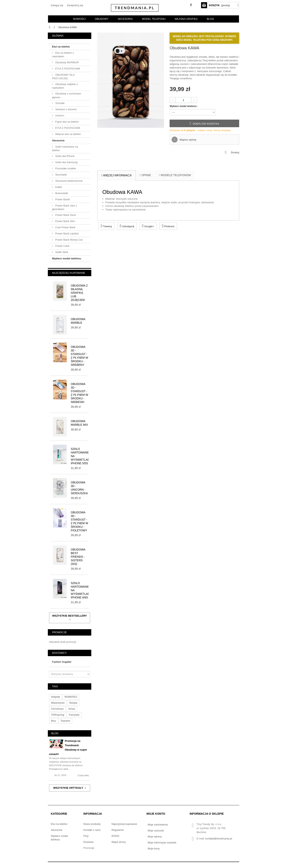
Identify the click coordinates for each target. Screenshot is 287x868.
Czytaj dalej (83, 775)
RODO (115, 836)
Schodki (60, 103)
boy (54, 721)
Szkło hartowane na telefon (65, 148)
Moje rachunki (156, 831)
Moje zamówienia (158, 825)
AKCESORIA (125, 19)
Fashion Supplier (62, 662)
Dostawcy (59, 653)
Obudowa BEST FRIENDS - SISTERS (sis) (78, 557)
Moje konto (156, 814)
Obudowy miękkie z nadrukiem (65, 86)
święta (73, 703)
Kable (58, 187)
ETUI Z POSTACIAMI (67, 69)
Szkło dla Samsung (66, 162)
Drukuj (235, 152)
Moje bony (154, 849)
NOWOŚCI (79, 19)
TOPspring (58, 715)
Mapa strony (119, 842)
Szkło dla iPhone (65, 156)
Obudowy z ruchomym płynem (67, 95)
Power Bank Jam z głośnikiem (64, 207)
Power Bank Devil (65, 215)
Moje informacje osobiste (162, 843)
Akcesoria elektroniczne (69, 181)
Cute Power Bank (65, 227)
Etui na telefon (61, 47)
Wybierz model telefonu (67, 258)
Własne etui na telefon (68, 134)
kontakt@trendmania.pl (219, 839)
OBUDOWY (102, 19)
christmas (57, 709)
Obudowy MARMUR (67, 62)
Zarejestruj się (74, 5)
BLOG (210, 19)
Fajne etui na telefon (67, 122)
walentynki (58, 703)
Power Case (62, 246)
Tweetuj (106, 226)
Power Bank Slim (65, 221)
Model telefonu (154, 19)
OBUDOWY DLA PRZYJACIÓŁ (63, 77)
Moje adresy (155, 837)
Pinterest (168, 226)
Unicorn (59, 116)
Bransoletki (61, 193)
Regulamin (118, 830)
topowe (65, 721)
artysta (56, 697)
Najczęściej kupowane (69, 273)
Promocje (59, 632)
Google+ (148, 226)
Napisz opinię (187, 140)
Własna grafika (186, 19)
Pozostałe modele (65, 168)
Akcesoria (58, 140)
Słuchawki (61, 175)
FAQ (86, 836)
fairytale (74, 715)
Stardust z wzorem (66, 109)
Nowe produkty (92, 824)
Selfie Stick (61, 252)
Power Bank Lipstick (67, 234)
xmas (72, 709)
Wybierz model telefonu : (184, 106)
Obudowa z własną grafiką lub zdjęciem (79, 293)
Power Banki (62, 199)
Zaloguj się (56, 5)
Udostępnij (127, 226)
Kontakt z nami (92, 830)
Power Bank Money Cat (69, 240)
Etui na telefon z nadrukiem (63, 55)
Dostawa (88, 842)
